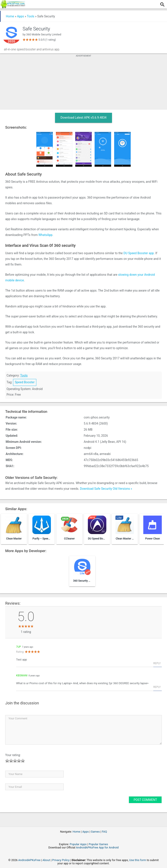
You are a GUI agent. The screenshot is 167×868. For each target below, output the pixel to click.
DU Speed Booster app (139, 253)
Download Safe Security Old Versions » (106, 489)
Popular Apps (78, 844)
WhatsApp (45, 235)
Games (95, 832)
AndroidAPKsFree (29, 860)
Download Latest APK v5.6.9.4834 (83, 118)
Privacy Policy (61, 860)
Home (10, 16)
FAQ (104, 832)
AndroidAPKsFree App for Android (97, 847)
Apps (20, 16)
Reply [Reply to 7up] (157, 663)
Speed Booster (25, 382)
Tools (31, 16)
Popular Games (98, 844)
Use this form (138, 860)
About (46, 860)
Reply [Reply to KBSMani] (157, 687)
